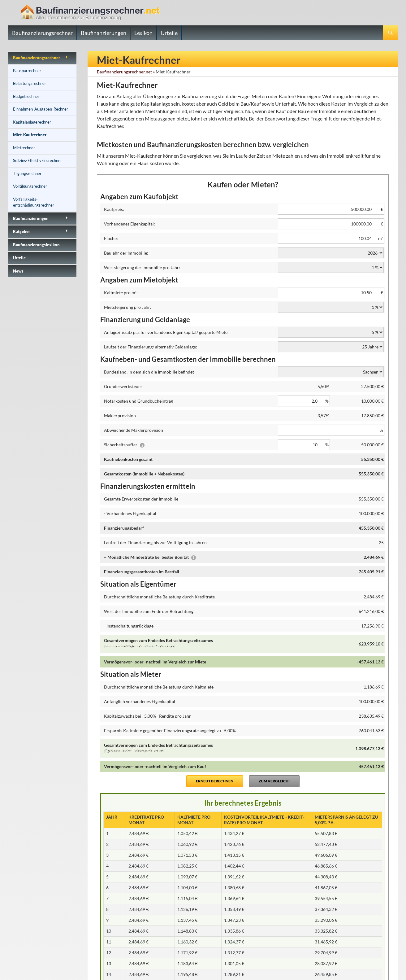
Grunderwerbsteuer (123, 386)
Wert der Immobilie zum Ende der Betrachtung (149, 611)
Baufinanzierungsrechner (42, 33)
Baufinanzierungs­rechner (37, 58)
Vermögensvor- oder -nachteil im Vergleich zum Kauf (155, 766)
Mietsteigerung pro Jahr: (128, 307)
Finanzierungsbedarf (124, 528)
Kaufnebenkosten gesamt (128, 459)
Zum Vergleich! (274, 781)
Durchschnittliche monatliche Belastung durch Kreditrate (159, 597)
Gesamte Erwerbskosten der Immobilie (141, 499)
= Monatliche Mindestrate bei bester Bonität (150, 557)
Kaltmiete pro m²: (121, 293)
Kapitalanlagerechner (32, 122)
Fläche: (111, 238)
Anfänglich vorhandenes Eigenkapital (140, 701)
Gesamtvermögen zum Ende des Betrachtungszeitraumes (190, 644)
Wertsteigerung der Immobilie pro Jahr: (142, 267)
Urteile (169, 33)
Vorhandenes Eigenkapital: (130, 224)
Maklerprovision (120, 416)
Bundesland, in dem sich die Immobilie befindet (149, 372)
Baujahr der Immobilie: (126, 253)
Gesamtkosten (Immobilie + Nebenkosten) (144, 474)
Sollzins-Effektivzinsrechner (37, 160)
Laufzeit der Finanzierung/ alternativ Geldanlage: (151, 347)
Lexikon (143, 33)
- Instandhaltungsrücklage (129, 626)
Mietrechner (24, 148)
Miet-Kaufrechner (30, 135)
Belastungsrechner (30, 83)
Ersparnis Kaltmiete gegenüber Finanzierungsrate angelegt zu (171, 731)
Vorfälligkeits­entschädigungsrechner (34, 202)
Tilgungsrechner (27, 173)
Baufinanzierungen (104, 33)
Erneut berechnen (215, 781)
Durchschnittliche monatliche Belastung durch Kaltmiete (159, 687)
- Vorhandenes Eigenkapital (130, 513)
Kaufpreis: (114, 209)
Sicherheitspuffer (124, 445)
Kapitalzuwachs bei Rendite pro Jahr (147, 716)
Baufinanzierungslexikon (36, 245)
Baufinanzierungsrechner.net (124, 72)
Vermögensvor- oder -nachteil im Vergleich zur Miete (155, 662)
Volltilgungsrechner (30, 186)
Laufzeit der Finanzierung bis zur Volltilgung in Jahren (155, 542)
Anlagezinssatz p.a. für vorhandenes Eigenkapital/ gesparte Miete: (166, 332)
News (18, 271)
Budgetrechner (26, 96)
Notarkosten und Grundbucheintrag (138, 401)
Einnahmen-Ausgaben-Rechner (41, 109)
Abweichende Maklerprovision (134, 430)
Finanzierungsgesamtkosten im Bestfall (142, 572)
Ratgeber (22, 231)
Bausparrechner (27, 71)
